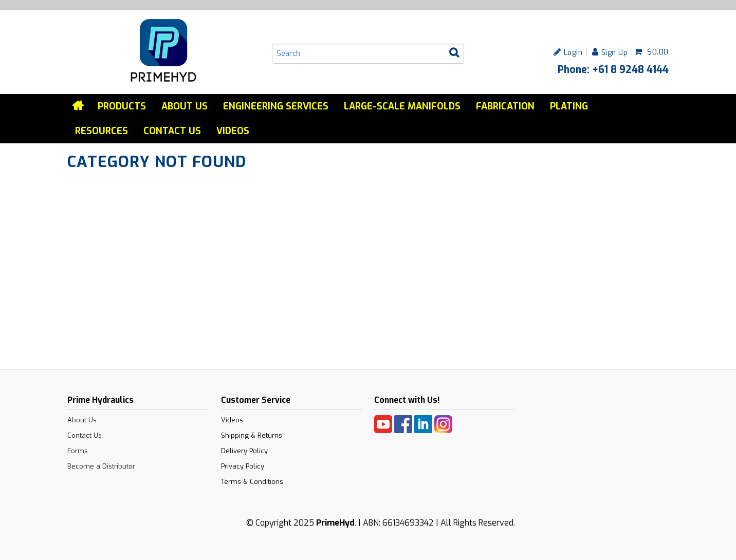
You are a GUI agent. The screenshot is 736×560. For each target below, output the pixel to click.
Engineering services (276, 106)
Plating (569, 106)
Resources (102, 131)
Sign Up (615, 52)
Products (122, 106)
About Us (185, 106)
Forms (78, 451)
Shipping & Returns (252, 435)
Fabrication (505, 106)
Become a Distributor (101, 466)
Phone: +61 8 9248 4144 (613, 69)
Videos (233, 131)
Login (573, 52)
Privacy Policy (243, 466)
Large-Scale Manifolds (402, 106)
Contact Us (172, 131)
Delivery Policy (244, 451)
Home (79, 106)
